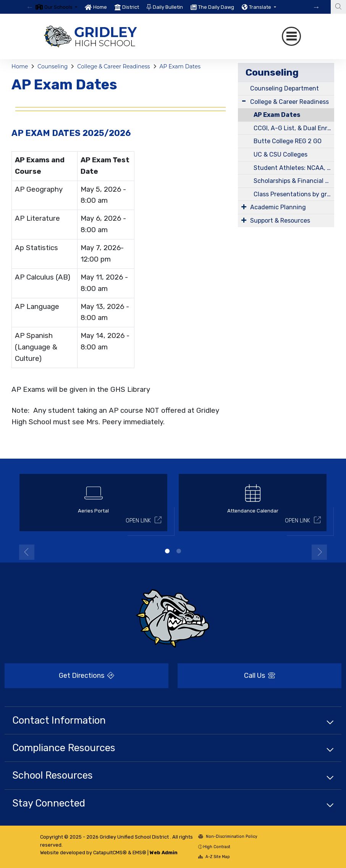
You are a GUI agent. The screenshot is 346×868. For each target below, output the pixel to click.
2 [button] (179, 551)
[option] (56, 7)
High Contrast (217, 847)
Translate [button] (261, 7)
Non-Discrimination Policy (228, 836)
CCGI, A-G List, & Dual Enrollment (294, 128)
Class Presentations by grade (294, 194)
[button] (61, 7)
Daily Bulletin (168, 7)
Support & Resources (280, 221)
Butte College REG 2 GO (288, 141)
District (131, 7)
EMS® (139, 853)
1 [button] (167, 551)
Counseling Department (285, 88)
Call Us (259, 676)
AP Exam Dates (180, 66)
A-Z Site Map (214, 857)
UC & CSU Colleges (281, 154)
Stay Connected (49, 803)
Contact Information (59, 720)
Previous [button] (27, 552)
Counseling (53, 66)
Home (100, 7)
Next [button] (319, 552)
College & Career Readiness (113, 66)
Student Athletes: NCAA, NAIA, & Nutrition (294, 168)
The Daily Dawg (216, 7)
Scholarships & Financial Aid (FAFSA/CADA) (294, 181)
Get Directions (86, 676)
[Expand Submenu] (244, 101)
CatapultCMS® (110, 853)
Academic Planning (278, 207)
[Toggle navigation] (291, 36)
